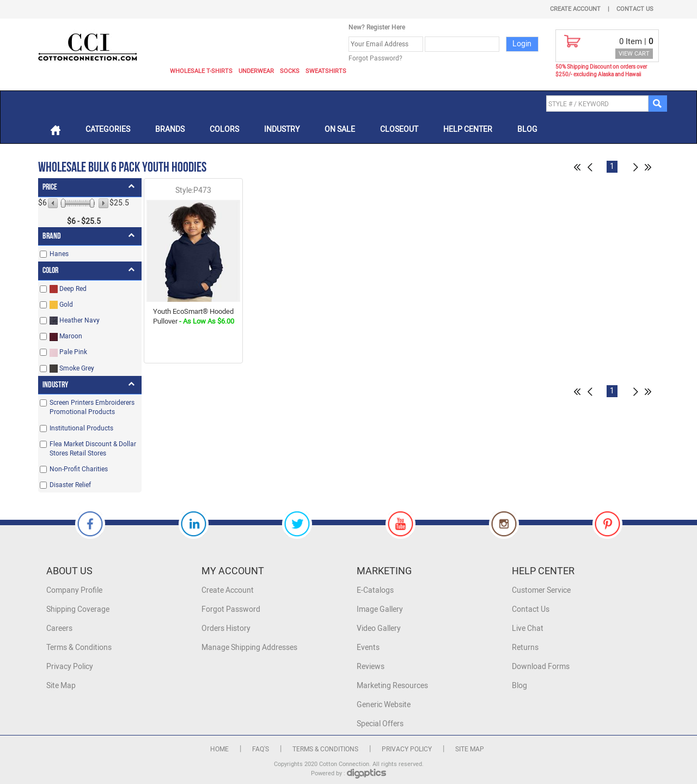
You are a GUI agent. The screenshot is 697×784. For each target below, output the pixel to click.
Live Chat (528, 628)
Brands (170, 129)
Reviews (371, 667)
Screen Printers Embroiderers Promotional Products (92, 407)
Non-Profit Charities (79, 469)
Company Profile (74, 590)
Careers (59, 628)
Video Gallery (379, 628)
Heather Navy (75, 321)
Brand (52, 236)
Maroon (66, 336)
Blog (527, 129)
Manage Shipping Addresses (249, 648)
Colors (224, 129)
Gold (61, 305)
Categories (108, 129)
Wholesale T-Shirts (201, 71)
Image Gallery (380, 609)
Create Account (575, 9)
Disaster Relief (70, 485)
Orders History (226, 628)
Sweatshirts (326, 71)
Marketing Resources (392, 686)
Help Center (468, 129)
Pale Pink (68, 352)
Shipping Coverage (78, 609)
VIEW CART (634, 54)
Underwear (256, 71)
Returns (525, 648)
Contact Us (635, 9)
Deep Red (68, 289)
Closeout (399, 129)
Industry (282, 129)
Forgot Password (231, 609)
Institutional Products (81, 428)
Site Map (61, 686)
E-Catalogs (375, 590)
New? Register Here (377, 27)
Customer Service (541, 590)
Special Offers (380, 724)
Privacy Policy (70, 667)
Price (50, 187)
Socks (290, 71)
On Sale (340, 129)
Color (50, 271)
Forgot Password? (375, 58)
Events (368, 648)
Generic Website (384, 705)
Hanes (59, 254)
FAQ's (261, 749)
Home (219, 749)
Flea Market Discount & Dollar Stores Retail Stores (93, 449)
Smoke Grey (72, 369)
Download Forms (541, 667)
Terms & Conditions (79, 648)
